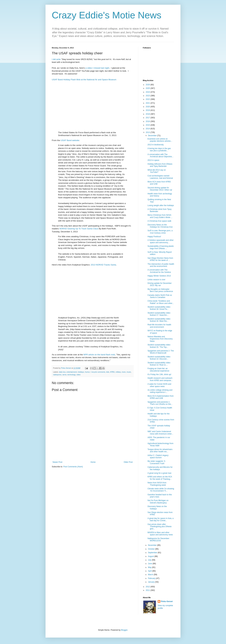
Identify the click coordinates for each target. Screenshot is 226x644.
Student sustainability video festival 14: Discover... (159, 358)
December (153, 136)
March (151, 575)
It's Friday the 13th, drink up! (159, 374)
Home (93, 462)
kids (108, 372)
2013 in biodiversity (156, 145)
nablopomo (57, 375)
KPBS (112, 372)
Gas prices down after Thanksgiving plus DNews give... (160, 527)
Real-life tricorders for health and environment (159, 326)
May (150, 567)
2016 (148, 121)
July (150, 560)
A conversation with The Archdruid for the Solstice (159, 271)
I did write (56, 59)
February (152, 578)
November (153, 545)
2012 (148, 587)
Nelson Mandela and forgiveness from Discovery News (160, 339)
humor (87, 372)
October (152, 549)
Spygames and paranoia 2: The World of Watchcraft (161, 352)
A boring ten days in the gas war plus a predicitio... (159, 150)
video (78, 375)
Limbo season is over (156, 280)
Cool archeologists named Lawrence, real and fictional (160, 177)
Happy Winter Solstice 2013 (159, 276)
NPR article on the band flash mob (99, 355)
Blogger (124, 630)
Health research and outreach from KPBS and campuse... (160, 379)
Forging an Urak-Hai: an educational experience (158, 370)
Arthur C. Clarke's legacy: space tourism (158, 456)
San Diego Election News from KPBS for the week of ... (160, 259)
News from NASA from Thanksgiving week (157, 484)
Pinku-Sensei (167, 601)
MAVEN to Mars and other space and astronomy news (160, 534)
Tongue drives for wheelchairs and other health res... (160, 450)
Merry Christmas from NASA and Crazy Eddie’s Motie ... (160, 216)
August (151, 556)
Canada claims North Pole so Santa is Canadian (160, 296)
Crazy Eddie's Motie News (107, 15)
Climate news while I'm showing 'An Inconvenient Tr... (161, 490)
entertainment (72, 372)
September (153, 553)
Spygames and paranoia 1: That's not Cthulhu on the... (160, 403)
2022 (148, 99)
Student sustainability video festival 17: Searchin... (159, 314)
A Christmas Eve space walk (159, 221)
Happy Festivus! (154, 237)
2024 (148, 92)
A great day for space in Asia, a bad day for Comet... (160, 519)
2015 (148, 125)
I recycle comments (98, 372)
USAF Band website (70, 140)
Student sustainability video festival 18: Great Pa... (159, 308)
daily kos (62, 372)
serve (64, 375)
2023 (148, 96)
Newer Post (57, 462)
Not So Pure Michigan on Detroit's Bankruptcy (158, 502)
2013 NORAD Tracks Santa (103, 265)
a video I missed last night (97, 68)
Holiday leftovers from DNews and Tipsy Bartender (160, 165)
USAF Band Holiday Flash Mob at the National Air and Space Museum (84, 80)
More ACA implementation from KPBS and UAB (161, 397)
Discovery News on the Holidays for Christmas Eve (160, 226)
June (150, 564)
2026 (148, 85)
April (150, 571)
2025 (148, 88)
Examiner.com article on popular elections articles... (160, 140)
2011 (148, 590)
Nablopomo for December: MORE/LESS (159, 540)
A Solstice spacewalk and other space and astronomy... (161, 241)
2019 (148, 110)
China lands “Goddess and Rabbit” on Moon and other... (161, 302)
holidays (81, 372)
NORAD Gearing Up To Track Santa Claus (79, 229)
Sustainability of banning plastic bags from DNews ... (161, 247)
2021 (148, 103)
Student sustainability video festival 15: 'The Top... (159, 346)
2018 (148, 114)
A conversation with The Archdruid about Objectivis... (160, 156)
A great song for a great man (159, 473)
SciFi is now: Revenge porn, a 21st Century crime (160, 232)
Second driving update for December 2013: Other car (160, 189)
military (118, 372)
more (124, 372)
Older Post (128, 462)
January (152, 582)
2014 (148, 129)
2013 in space (153, 160)
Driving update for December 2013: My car (160, 284)
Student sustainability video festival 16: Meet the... (159, 320)
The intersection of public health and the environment (161, 265)
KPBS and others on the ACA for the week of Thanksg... (160, 478)
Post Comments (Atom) (73, 467)
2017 (148, 118)
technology (71, 375)
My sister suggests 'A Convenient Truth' (156, 462)
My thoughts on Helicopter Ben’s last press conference (160, 290)
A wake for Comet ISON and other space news (159, 385)
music (129, 372)
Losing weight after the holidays (161, 205)
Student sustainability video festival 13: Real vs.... (159, 364)
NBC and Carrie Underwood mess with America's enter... (160, 433)
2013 (148, 132)
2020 (148, 107)
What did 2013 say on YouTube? (157, 171)
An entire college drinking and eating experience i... (160, 391)
